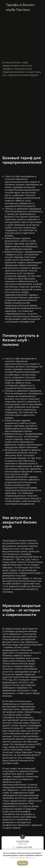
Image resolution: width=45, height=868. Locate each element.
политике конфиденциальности (22, 858)
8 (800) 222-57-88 (24, 847)
